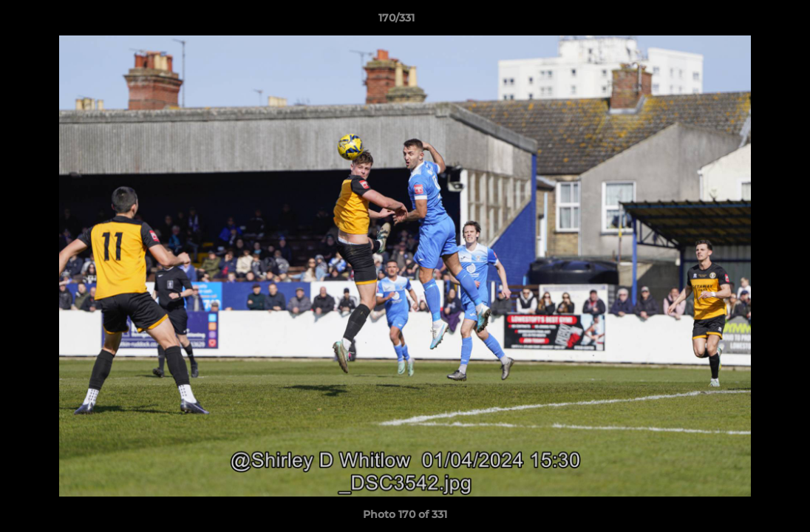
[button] (748, 21)
